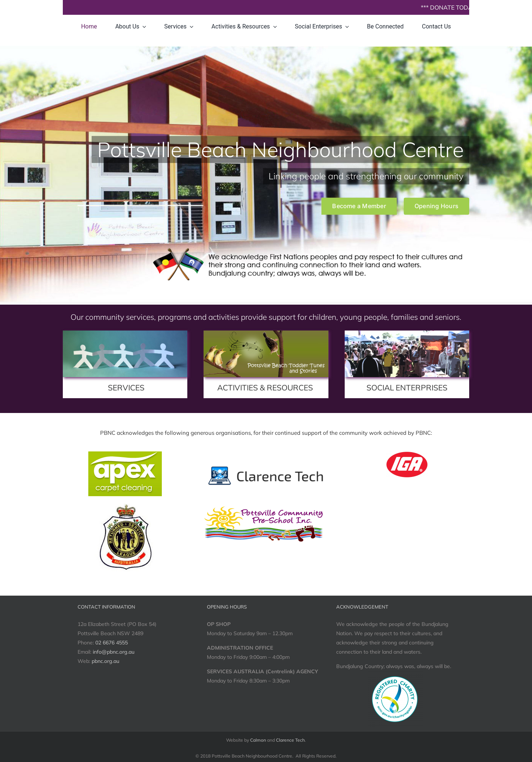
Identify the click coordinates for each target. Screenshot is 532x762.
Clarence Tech (290, 740)
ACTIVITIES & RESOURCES (265, 387)
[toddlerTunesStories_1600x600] (266, 333)
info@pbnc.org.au (114, 652)
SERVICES (126, 387)
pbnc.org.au (105, 661)
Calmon (258, 740)
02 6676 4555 (112, 643)
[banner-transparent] (266, 466)
